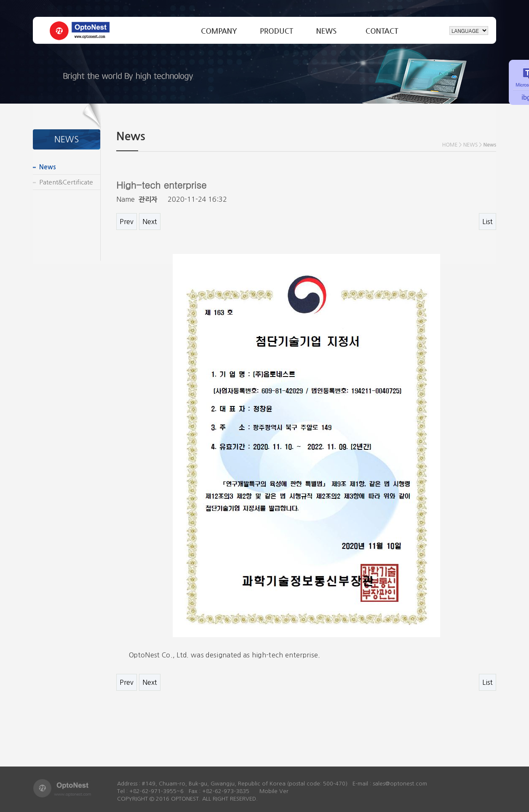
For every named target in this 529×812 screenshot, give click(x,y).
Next (150, 222)
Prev (127, 222)
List (488, 222)
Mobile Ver (274, 791)
